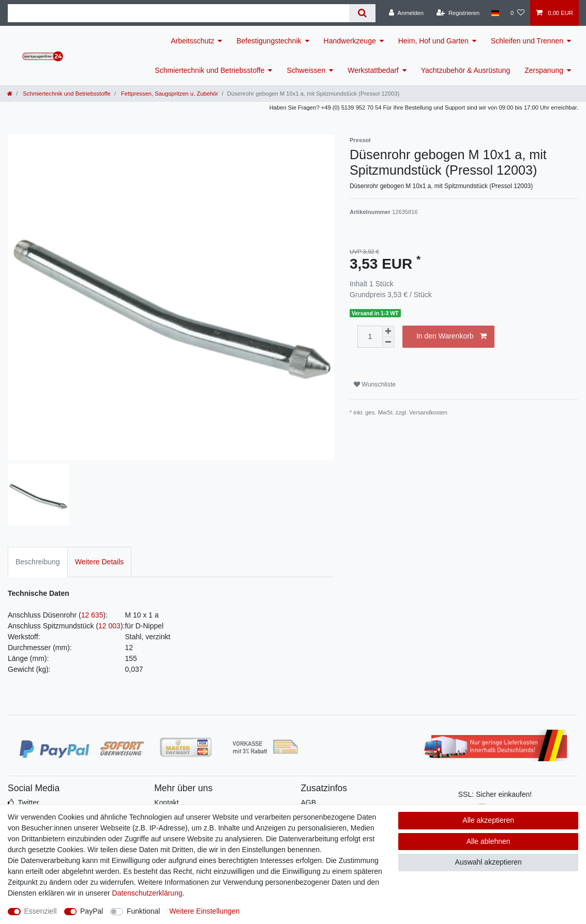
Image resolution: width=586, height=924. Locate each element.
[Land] (495, 13)
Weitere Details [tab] (100, 562)
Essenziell (41, 911)
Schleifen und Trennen (527, 41)
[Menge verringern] (388, 342)
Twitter (28, 803)
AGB (309, 803)
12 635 (92, 615)
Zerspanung (544, 70)
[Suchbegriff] (178, 13)
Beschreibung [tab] (38, 562)
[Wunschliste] (517, 13)
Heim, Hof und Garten (433, 41)
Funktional (144, 911)
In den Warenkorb (452, 336)
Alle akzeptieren (488, 820)
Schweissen (306, 70)
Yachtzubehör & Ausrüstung (466, 70)
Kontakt (166, 803)
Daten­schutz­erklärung (147, 893)
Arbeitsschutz (192, 41)
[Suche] (362, 13)
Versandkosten (428, 412)
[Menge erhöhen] (388, 331)
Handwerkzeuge (350, 41)
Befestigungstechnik (269, 41)
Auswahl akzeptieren (489, 862)
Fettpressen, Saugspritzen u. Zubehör (169, 94)
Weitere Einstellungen (204, 911)
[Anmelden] (406, 13)
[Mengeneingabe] (370, 337)
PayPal (92, 911)
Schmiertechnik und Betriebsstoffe (209, 70)
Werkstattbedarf (373, 70)
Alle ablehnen (489, 841)
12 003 (109, 626)
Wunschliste (375, 384)
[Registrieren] (458, 13)
